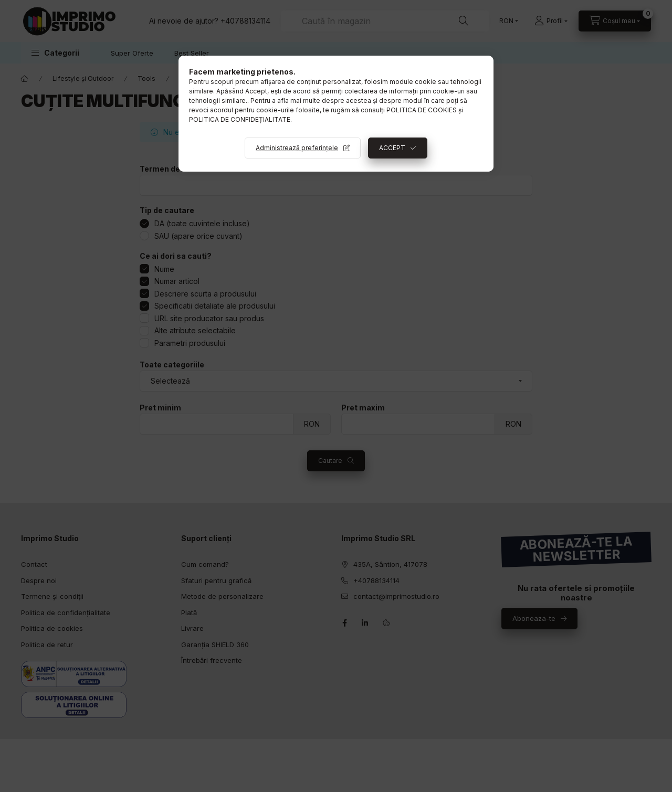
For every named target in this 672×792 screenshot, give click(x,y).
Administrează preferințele (297, 148)
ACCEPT (392, 148)
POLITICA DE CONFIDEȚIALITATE (240, 119)
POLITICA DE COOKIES (422, 110)
